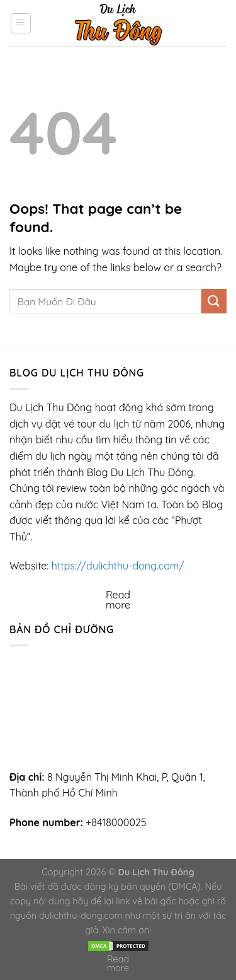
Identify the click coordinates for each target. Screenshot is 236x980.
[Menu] (21, 23)
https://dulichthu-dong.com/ (118, 566)
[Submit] (214, 301)
